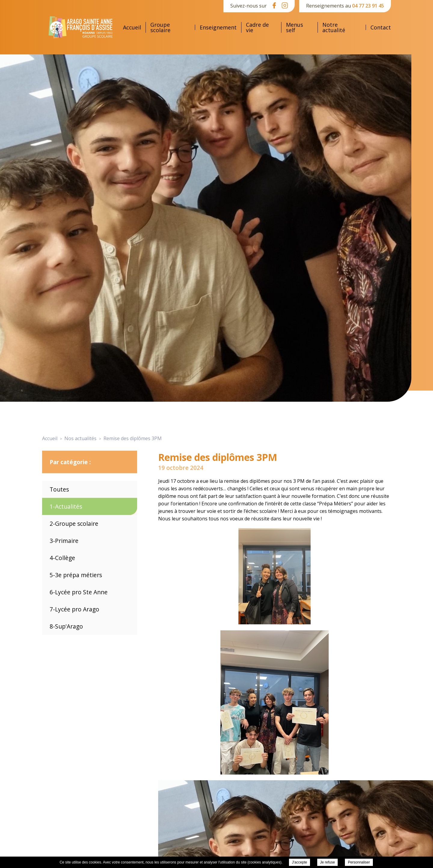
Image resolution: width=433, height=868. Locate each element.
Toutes (59, 489)
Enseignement (218, 27)
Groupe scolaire (160, 27)
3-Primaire (64, 541)
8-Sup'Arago (66, 626)
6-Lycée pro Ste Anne (79, 592)
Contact (381, 27)
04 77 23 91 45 (368, 6)
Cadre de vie (257, 27)
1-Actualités (66, 506)
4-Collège (62, 558)
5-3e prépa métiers (76, 575)
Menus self (295, 27)
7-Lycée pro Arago (74, 609)
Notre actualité (334, 27)
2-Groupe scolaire (74, 524)
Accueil (132, 27)
